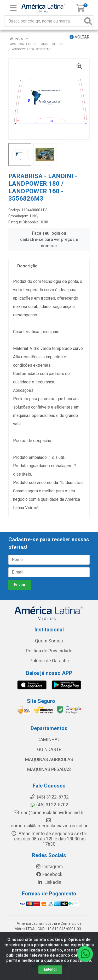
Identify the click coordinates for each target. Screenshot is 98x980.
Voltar (79, 37)
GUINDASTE (49, 750)
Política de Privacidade (49, 651)
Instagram (49, 867)
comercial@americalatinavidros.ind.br (49, 823)
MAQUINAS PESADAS (49, 769)
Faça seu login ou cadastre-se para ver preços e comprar (49, 240)
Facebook (49, 874)
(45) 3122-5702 (49, 805)
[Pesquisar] (88, 21)
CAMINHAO (49, 740)
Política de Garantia (49, 661)
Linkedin (49, 882)
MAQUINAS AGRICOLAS (49, 759)
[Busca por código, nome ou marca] (44, 21)
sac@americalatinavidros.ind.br (49, 813)
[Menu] (13, 8)
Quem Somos (49, 641)
